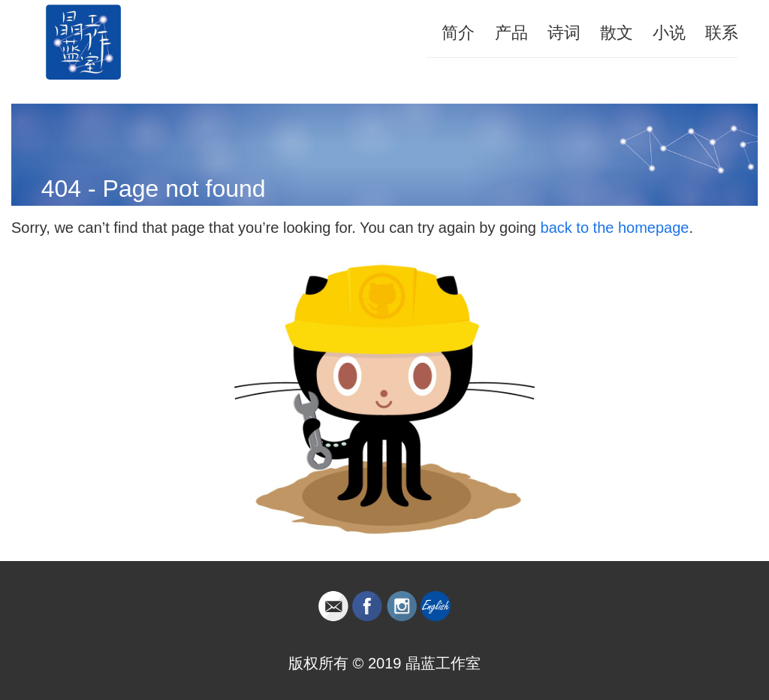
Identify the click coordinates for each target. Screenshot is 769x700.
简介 (458, 33)
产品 (511, 33)
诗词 (564, 33)
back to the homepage (615, 228)
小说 (669, 33)
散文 (617, 33)
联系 (722, 33)
